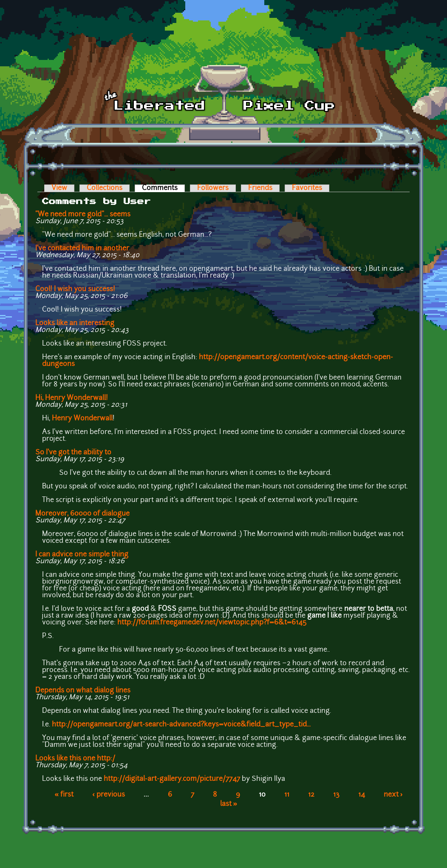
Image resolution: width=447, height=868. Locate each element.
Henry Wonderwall (82, 419)
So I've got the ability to (73, 453)
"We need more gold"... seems (83, 215)
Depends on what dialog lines (83, 691)
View (59, 188)
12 (311, 795)
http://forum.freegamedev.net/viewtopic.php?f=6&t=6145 (212, 623)
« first (64, 795)
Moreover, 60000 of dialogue (82, 514)
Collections (105, 188)
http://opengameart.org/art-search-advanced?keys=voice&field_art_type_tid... (181, 725)
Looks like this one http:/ (75, 759)
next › (393, 795)
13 (336, 795)
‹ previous (109, 795)
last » (229, 804)
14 (362, 795)
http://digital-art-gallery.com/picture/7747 (172, 779)
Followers (213, 188)
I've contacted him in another (82, 249)
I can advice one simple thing (82, 555)
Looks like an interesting (75, 323)
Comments (163, 188)
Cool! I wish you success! (75, 289)
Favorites (307, 188)
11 (287, 795)
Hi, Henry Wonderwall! (72, 398)
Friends (260, 188)
